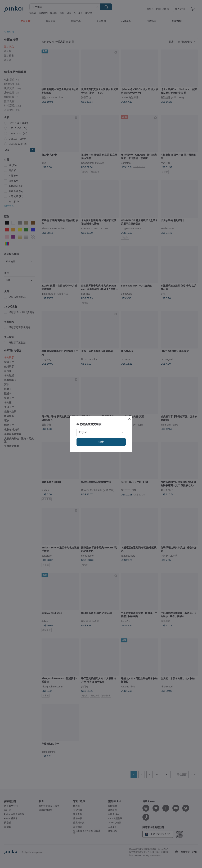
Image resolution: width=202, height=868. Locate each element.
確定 (101, 442)
